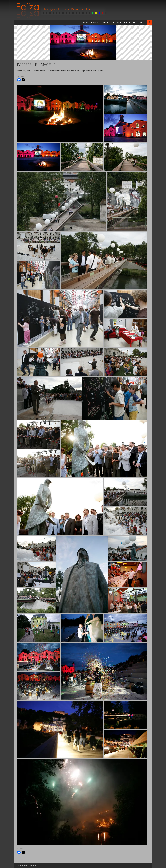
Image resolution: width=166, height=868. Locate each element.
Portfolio (95, 22)
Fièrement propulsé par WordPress (28, 865)
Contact (143, 22)
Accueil (86, 22)
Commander (107, 22)
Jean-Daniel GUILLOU (130, 22)
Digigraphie (117, 22)
